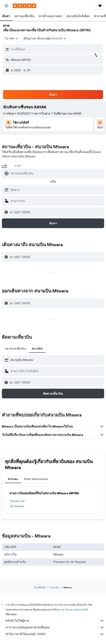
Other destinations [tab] (36, 479)
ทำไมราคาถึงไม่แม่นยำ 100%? (55, 634)
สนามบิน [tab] (37, 349)
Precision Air (18, 501)
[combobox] (12, 38)
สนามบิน (55, 587)
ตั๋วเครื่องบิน (40, 587)
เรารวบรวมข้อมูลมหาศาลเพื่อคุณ (55, 627)
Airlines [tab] (13, 479)
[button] (6, 6)
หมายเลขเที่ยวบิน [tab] (15, 349)
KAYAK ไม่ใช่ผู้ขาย (55, 621)
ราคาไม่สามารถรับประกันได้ (74, 610)
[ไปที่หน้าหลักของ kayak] (24, 6)
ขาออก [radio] (18, 166)
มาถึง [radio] (4, 166)
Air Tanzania (17, 506)
